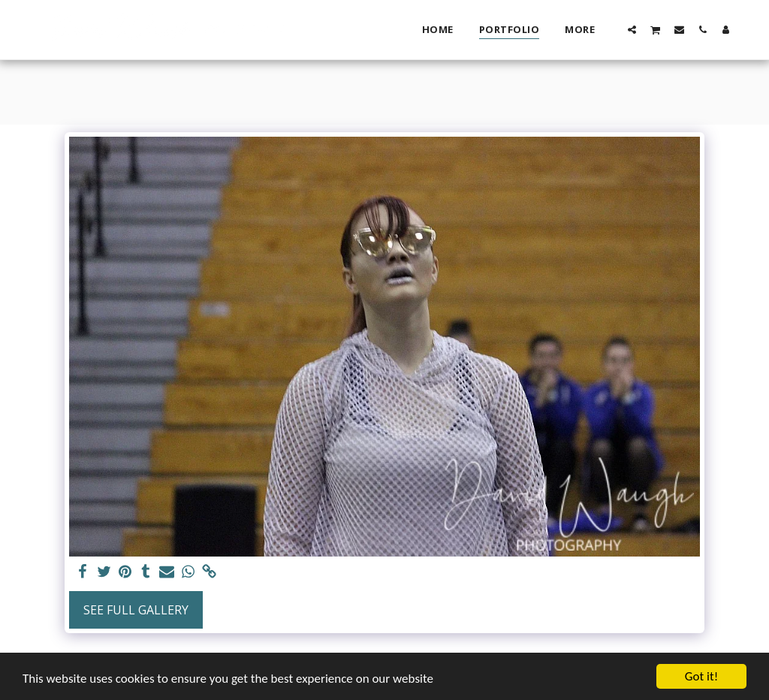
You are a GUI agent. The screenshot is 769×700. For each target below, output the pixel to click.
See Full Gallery (136, 610)
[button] (632, 29)
